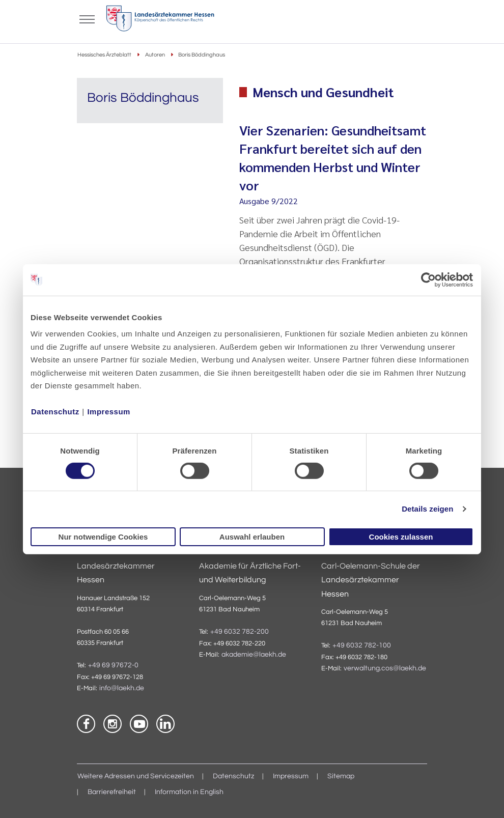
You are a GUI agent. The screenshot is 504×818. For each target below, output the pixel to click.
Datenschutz (55, 412)
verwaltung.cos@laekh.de (385, 668)
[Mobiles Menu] (87, 18)
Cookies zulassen (401, 537)
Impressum (109, 412)
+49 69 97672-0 (113, 665)
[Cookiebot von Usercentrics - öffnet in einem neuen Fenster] (429, 279)
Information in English (189, 792)
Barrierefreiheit (112, 792)
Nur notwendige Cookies (103, 537)
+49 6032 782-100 (362, 645)
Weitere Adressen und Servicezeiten (136, 776)
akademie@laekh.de (254, 655)
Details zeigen (427, 509)
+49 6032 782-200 (240, 632)
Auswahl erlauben (252, 537)
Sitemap (341, 776)
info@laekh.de (122, 688)
